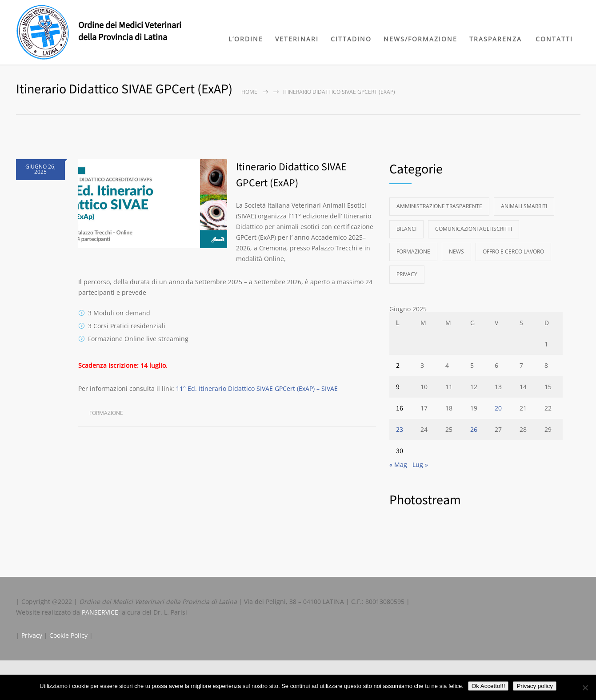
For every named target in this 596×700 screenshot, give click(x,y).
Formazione (106, 413)
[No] (585, 688)
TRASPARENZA (496, 39)
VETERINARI (297, 39)
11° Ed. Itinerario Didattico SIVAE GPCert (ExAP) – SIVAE (257, 388)
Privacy (407, 274)
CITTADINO (351, 39)
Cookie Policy (68, 635)
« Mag (398, 465)
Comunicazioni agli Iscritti (474, 229)
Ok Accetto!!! (488, 686)
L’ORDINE (246, 39)
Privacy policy (534, 686)
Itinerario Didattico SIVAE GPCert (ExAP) (291, 175)
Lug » (420, 465)
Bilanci (406, 229)
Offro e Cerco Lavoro (513, 251)
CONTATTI (554, 39)
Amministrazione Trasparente (439, 206)
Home (249, 92)
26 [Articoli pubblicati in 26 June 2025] (474, 429)
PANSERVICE (100, 612)
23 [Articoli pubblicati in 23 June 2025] (400, 430)
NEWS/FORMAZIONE (420, 39)
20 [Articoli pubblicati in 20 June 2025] (498, 408)
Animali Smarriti (524, 206)
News (456, 251)
